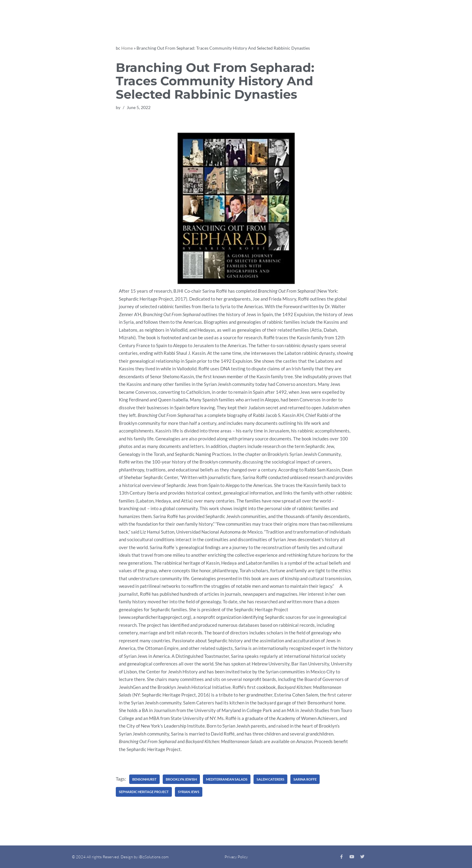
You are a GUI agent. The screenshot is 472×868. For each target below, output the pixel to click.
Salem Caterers (270, 779)
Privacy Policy (236, 857)
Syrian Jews (189, 792)
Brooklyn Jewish (181, 779)
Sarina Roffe (305, 779)
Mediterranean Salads (227, 779)
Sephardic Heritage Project (144, 792)
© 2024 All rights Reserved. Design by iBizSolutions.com (120, 857)
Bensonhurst (144, 779)
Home (127, 48)
